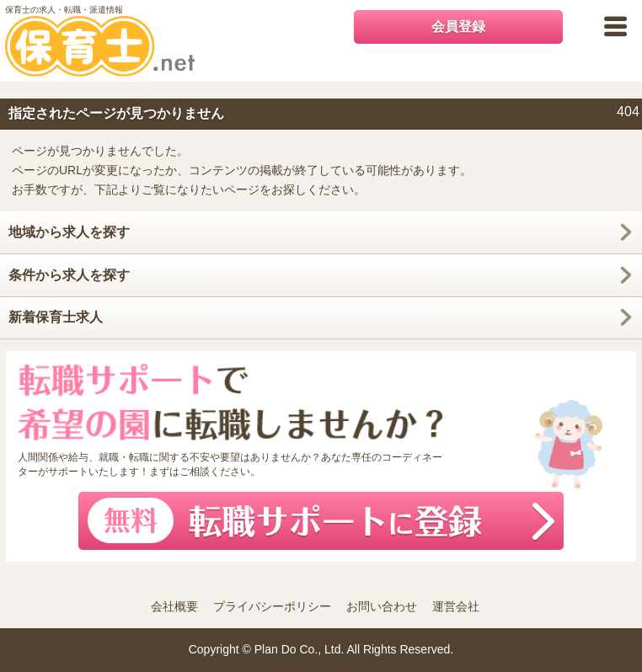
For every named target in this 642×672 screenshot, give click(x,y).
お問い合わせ (382, 606)
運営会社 (456, 606)
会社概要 (174, 606)
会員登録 (458, 27)
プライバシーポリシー (272, 606)
